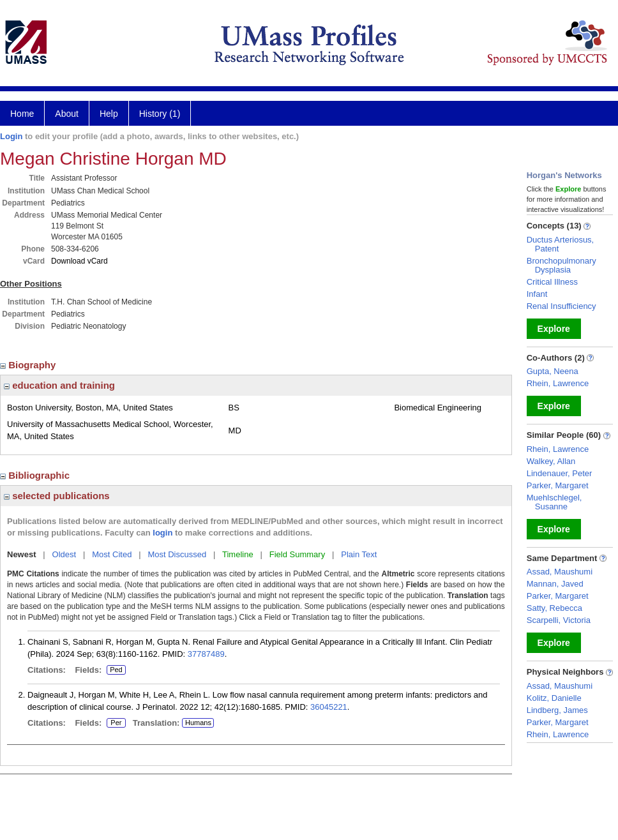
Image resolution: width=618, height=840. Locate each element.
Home (22, 114)
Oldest (64, 554)
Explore (554, 329)
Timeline (238, 554)
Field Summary (297, 554)
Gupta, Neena (553, 371)
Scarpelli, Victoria (559, 620)
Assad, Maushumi (560, 572)
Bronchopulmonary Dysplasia (561, 265)
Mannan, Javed (555, 584)
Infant (537, 294)
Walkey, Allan (551, 461)
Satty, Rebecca (554, 608)
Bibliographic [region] (36, 475)
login (162, 533)
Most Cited (112, 554)
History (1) (160, 114)
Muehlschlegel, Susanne (554, 502)
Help (109, 114)
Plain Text (359, 554)
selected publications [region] (57, 496)
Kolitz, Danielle (554, 698)
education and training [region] (59, 385)
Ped (115, 670)
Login (11, 136)
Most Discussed (177, 554)
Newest (22, 554)
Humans (198, 723)
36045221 (329, 707)
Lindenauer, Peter (560, 473)
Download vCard (79, 261)
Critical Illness (552, 282)
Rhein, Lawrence (558, 383)
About (67, 114)
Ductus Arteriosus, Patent (561, 244)
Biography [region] (29, 365)
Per (116, 723)
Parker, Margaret (558, 485)
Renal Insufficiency (561, 306)
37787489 (206, 654)
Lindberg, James (557, 710)
